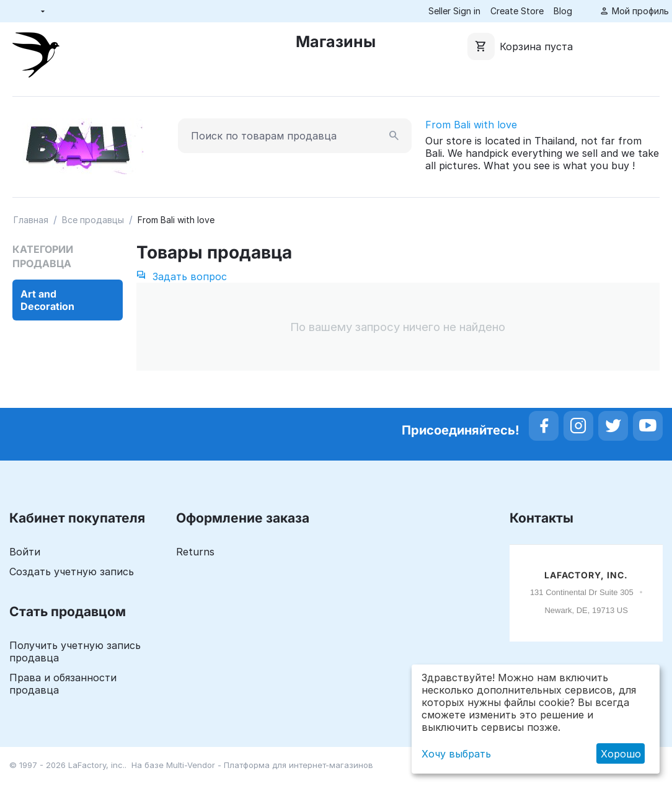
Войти (25, 552)
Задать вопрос (182, 276)
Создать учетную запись (72, 572)
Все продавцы (93, 220)
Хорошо (621, 754)
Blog (563, 11)
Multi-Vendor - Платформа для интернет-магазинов (270, 765)
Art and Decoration (47, 300)
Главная (31, 220)
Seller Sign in (454, 11)
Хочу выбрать (456, 754)
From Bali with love (471, 125)
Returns (195, 552)
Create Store (517, 11)
